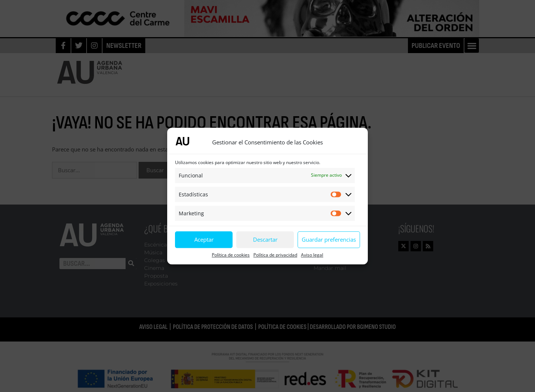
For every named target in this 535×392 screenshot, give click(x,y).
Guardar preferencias (329, 239)
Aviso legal (312, 255)
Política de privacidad (275, 255)
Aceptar (204, 239)
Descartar (265, 239)
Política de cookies (231, 255)
